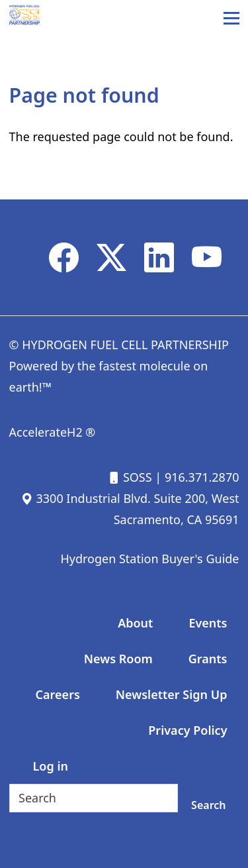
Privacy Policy (187, 730)
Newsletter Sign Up (172, 694)
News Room (118, 659)
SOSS (130, 477)
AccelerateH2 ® (53, 432)
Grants (208, 659)
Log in (51, 766)
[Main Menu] (231, 18)
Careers (58, 694)
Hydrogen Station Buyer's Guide (149, 559)
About (135, 623)
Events (208, 623)
